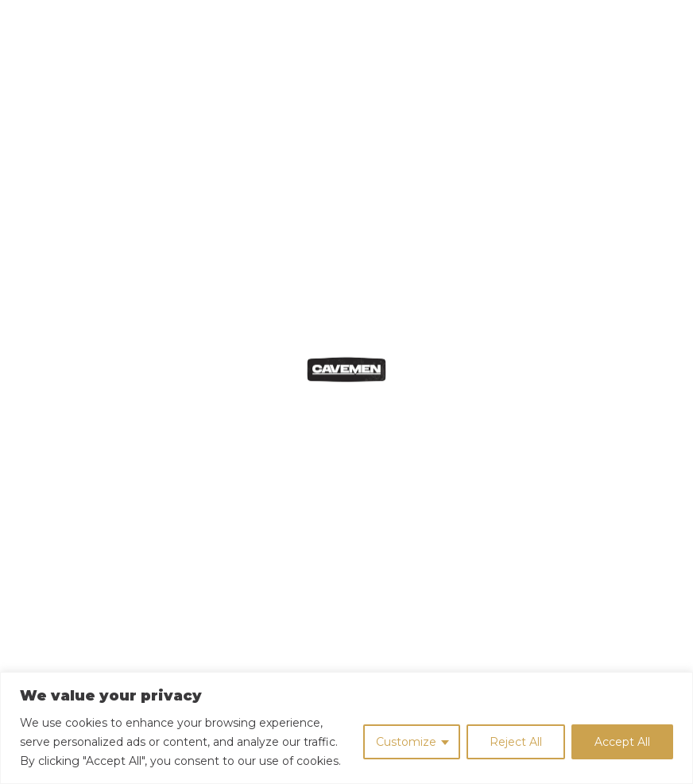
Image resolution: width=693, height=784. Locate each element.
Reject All (516, 742)
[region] (346, 728)
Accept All (622, 742)
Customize (406, 742)
